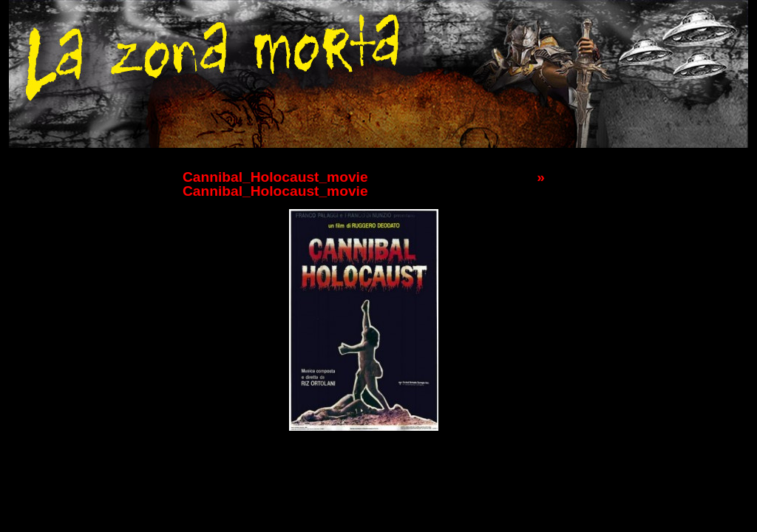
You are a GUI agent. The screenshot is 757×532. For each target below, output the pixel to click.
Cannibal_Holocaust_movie (275, 177)
